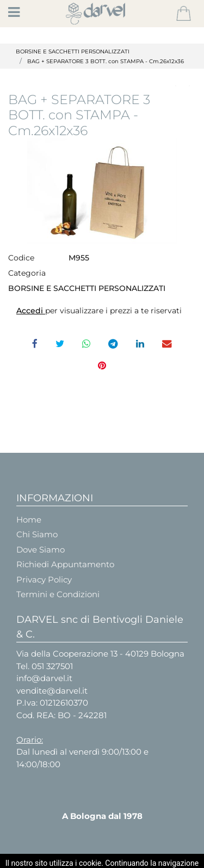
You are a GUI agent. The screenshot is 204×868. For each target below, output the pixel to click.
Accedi (31, 311)
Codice (21, 258)
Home (29, 520)
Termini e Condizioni (58, 594)
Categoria (27, 273)
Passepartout (129, 858)
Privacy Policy (44, 579)
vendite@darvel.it (52, 691)
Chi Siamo (37, 534)
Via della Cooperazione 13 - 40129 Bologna (100, 654)
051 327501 (52, 666)
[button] (184, 14)
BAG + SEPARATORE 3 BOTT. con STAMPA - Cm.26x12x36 (106, 61)
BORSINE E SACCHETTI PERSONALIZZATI (73, 51)
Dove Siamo (41, 550)
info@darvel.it (44, 678)
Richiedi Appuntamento (65, 564)
